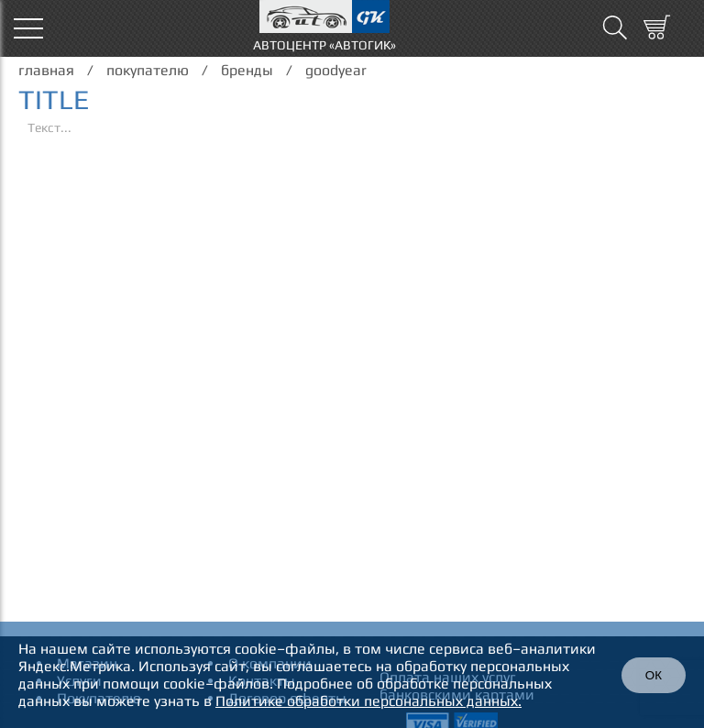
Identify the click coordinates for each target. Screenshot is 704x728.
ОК (654, 675)
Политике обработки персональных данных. (368, 701)
